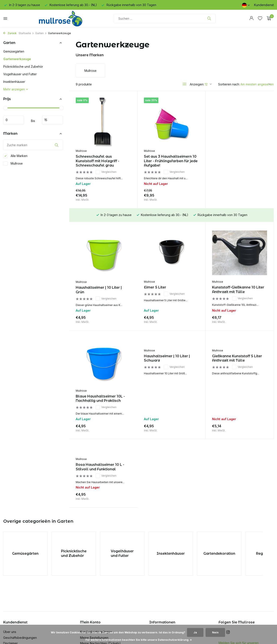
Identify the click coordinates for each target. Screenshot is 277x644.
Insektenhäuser (14, 82)
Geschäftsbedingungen (20, 581)
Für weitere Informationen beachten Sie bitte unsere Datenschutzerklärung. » (139, 640)
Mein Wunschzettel (94, 592)
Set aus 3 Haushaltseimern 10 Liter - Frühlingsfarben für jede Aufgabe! (171, 161)
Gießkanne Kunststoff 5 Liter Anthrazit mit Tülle (169, 358)
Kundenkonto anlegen (96, 575)
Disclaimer (10, 587)
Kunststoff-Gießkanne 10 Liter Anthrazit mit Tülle (170, 290)
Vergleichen (106, 172)
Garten (41, 33)
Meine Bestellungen (94, 581)
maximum (52, 120)
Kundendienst (264, 5)
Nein (215, 632)
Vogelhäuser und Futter (20, 74)
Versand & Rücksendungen (23, 604)
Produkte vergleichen (96, 598)
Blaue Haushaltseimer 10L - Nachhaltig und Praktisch (237, 290)
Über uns (10, 575)
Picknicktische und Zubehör (23, 66)
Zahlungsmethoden (17, 598)
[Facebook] (220, 576)
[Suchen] (165, 18)
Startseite (26, 33)
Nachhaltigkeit (13, 621)
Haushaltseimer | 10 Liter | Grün (235, 159)
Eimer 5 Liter (87, 287)
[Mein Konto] (251, 18)
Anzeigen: (197, 84)
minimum (14, 120)
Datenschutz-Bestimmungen (23, 592)
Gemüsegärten (14, 51)
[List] (185, 84)
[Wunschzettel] (260, 18)
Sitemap (9, 615)
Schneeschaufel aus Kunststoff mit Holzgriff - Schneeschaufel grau (97, 161)
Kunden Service (15, 610)
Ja (195, 632)
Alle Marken (15, 156)
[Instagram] (228, 576)
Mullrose (13, 163)
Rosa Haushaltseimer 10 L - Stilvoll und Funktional (236, 358)
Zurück (10, 33)
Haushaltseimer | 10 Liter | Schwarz (99, 358)
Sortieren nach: (229, 84)
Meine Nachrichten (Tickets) (100, 587)
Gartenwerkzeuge (17, 59)
